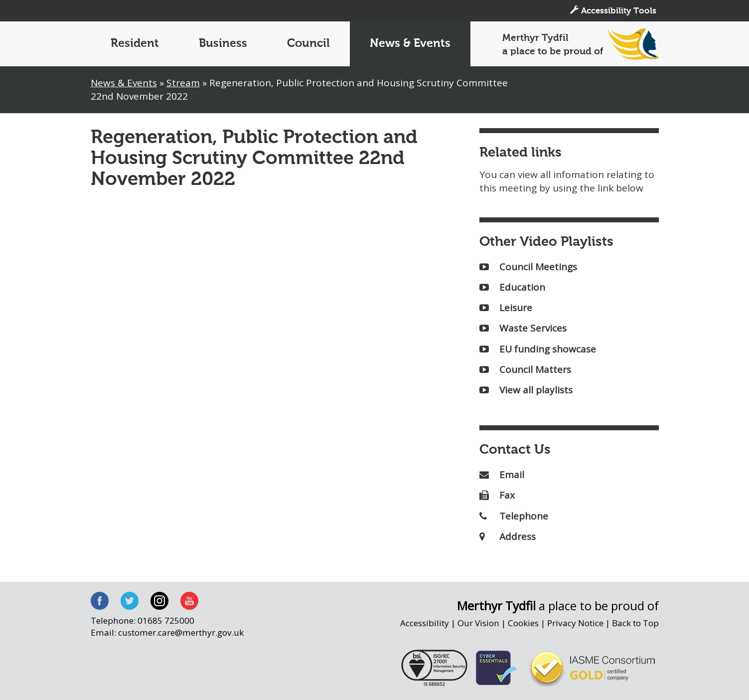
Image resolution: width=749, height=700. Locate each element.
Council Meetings (528, 267)
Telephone (514, 516)
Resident (135, 44)
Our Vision (478, 623)
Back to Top (635, 623)
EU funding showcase (538, 349)
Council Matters (525, 369)
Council (308, 44)
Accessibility (425, 623)
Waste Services (523, 328)
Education (512, 287)
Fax (497, 495)
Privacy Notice (575, 623)
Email (502, 475)
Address (508, 536)
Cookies (523, 623)
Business (223, 44)
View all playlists (526, 390)
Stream (183, 83)
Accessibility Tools (613, 10)
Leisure (506, 308)
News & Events (410, 44)
